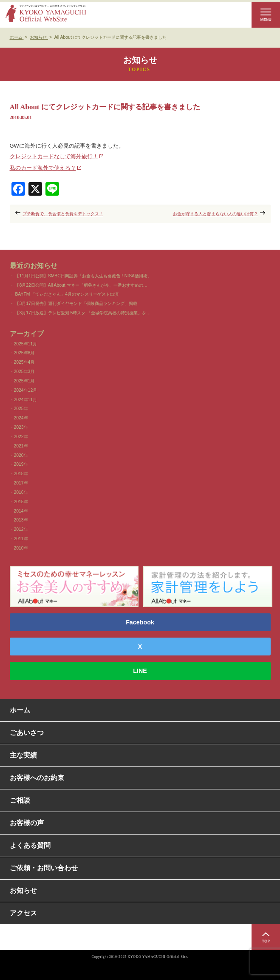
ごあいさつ (27, 733)
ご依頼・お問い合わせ (44, 868)
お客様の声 (27, 823)
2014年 (21, 511)
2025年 (21, 409)
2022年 (21, 437)
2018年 (21, 474)
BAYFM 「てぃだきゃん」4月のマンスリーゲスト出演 (67, 294)
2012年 (21, 529)
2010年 (21, 548)
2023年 (21, 427)
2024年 (21, 418)
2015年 (21, 502)
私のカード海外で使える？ (43, 168)
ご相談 (20, 800)
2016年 (21, 492)
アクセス (23, 913)
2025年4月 (24, 362)
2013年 (21, 520)
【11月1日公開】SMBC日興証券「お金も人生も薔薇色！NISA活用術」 (83, 276)
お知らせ (23, 890)
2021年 (21, 446)
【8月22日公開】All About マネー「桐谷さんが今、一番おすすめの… (81, 285)
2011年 (21, 539)
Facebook (140, 622)
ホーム (20, 710)
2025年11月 (26, 344)
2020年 (21, 455)
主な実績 (23, 755)
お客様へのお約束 (37, 778)
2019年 (21, 464)
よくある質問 (30, 845)
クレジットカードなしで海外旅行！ (54, 156)
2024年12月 (26, 390)
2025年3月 (24, 372)
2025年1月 (24, 381)
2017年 (21, 483)
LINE (140, 671)
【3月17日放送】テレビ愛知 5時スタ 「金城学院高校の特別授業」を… (83, 313)
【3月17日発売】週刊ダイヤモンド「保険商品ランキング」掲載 (76, 303)
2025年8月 (24, 353)
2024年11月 (26, 400)
